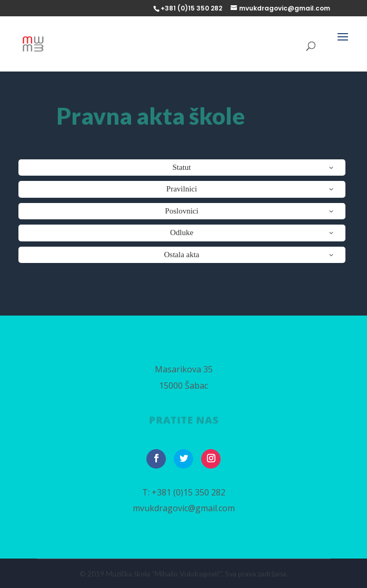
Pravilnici (182, 189)
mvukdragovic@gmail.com (184, 508)
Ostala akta (181, 255)
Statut (181, 167)
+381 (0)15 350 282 (189, 492)
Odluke (182, 232)
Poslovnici (181, 211)
